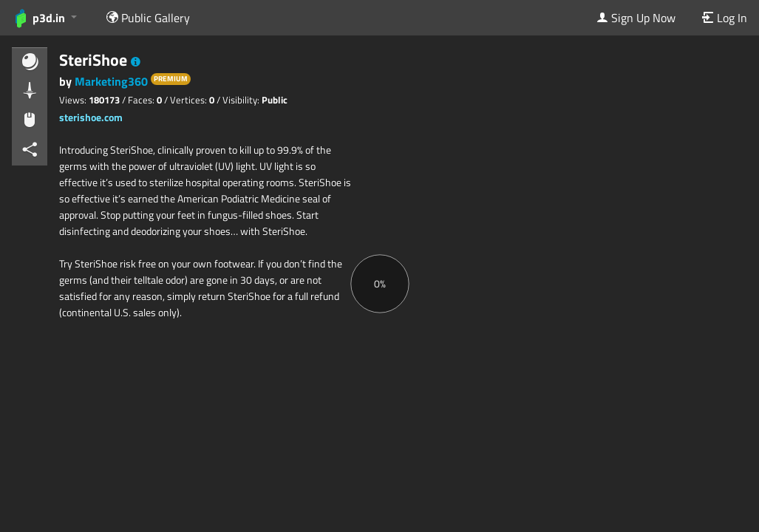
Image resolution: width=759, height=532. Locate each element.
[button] (136, 62)
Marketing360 (113, 81)
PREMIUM (171, 79)
